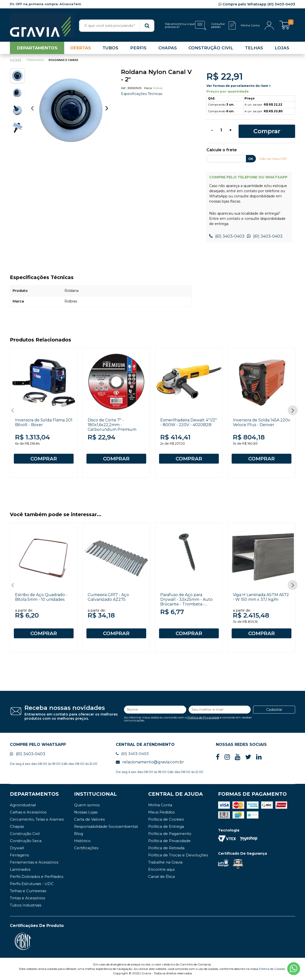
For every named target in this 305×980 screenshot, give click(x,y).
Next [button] (107, 108)
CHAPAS (168, 48)
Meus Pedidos (161, 812)
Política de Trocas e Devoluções (178, 855)
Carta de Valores (89, 819)
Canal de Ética (162, 876)
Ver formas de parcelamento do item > (239, 86)
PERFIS (138, 48)
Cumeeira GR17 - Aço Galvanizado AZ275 (108, 597)
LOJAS (282, 48)
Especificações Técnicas (142, 94)
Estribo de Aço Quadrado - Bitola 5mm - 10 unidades (41, 597)
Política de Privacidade (203, 717)
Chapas (17, 826)
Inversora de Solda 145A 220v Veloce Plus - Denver (262, 422)
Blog (79, 834)
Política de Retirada (166, 848)
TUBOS (110, 48)
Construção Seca (26, 841)
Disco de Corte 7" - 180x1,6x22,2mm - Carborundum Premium (112, 425)
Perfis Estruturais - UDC (32, 884)
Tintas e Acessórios (27, 898)
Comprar (267, 131)
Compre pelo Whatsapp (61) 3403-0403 (257, 4)
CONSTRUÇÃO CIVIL (211, 48)
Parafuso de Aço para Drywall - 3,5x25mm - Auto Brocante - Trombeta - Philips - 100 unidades (186, 602)
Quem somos (87, 805)
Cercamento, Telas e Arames (37, 819)
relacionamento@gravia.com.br (150, 762)
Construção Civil (25, 834)
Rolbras (158, 88)
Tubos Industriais (26, 905)
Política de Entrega (166, 826)
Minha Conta (160, 805)
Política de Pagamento (170, 834)
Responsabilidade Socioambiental (106, 826)
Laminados (20, 869)
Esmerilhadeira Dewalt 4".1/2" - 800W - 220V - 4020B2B (189, 422)
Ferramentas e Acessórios (34, 862)
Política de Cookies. (272, 969)
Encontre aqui (161, 869)
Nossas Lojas (86, 812)
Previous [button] (32, 108)
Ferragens (19, 855)
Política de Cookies (166, 819)
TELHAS (254, 48)
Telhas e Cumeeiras (28, 891)
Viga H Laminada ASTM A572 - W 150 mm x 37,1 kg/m (261, 597)
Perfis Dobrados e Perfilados (37, 876)
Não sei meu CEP (273, 159)
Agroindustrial (23, 805)
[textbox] (117, 26)
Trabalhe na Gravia (165, 862)
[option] (70, 111)
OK (251, 159)
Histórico (82, 841)
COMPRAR (44, 459)
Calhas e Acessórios (28, 812)
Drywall (17, 848)
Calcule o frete (222, 150)
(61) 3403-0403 (227, 236)
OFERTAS (81, 48)
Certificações (86, 848)
